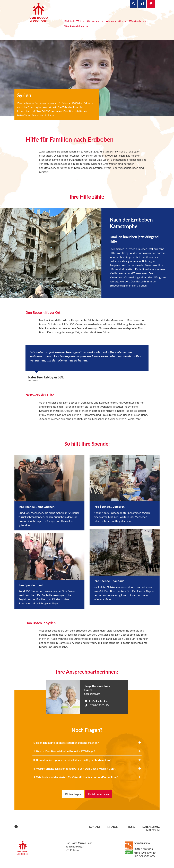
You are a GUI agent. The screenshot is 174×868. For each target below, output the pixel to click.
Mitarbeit (114, 827)
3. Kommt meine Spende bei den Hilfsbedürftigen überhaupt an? (87, 760)
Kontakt (95, 827)
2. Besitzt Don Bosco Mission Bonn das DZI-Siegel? (87, 751)
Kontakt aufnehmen (98, 794)
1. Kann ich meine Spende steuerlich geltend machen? (87, 743)
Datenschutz (151, 827)
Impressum (153, 830)
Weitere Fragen (73, 794)
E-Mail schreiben (99, 701)
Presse (131, 827)
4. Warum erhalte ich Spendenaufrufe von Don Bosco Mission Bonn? (87, 769)
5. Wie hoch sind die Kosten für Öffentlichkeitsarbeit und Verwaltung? (87, 777)
